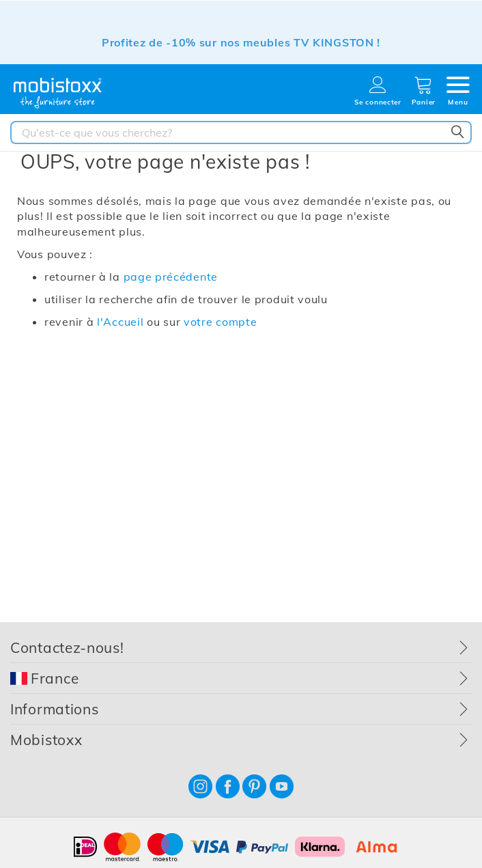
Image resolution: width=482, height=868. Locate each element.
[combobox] (241, 132)
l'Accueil (120, 322)
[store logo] (58, 93)
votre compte (220, 322)
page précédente (171, 277)
